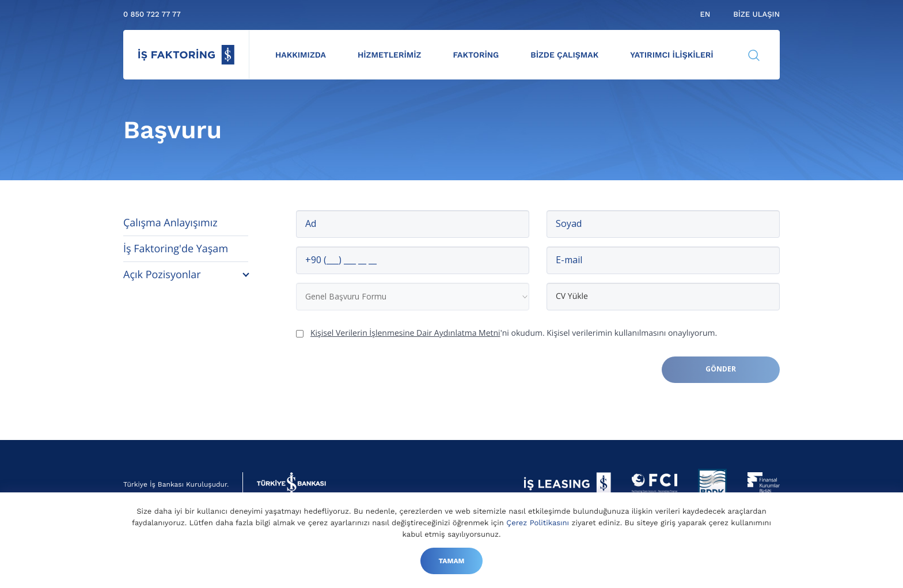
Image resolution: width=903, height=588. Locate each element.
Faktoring (476, 55)
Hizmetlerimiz (390, 55)
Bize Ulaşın (756, 15)
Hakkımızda (301, 55)
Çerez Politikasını (538, 523)
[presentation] (384, 379)
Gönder (721, 369)
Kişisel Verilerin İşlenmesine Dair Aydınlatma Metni (405, 333)
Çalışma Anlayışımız (170, 223)
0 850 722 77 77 (152, 15)
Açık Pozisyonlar (162, 275)
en (705, 15)
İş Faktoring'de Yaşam (176, 249)
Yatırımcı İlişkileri (672, 55)
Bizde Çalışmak (564, 55)
